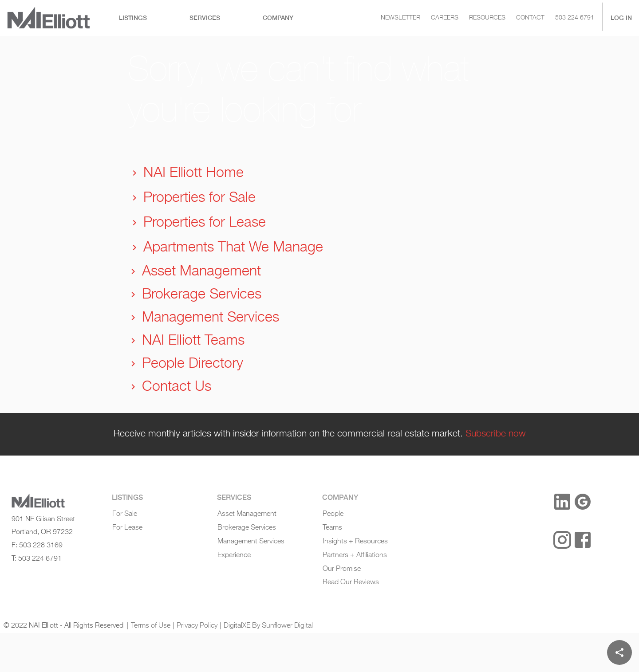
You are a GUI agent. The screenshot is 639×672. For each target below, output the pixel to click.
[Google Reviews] (583, 502)
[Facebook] (583, 540)
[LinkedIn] (562, 502)
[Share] (619, 652)
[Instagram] (562, 540)
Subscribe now (496, 434)
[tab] (133, 18)
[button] (532, 503)
